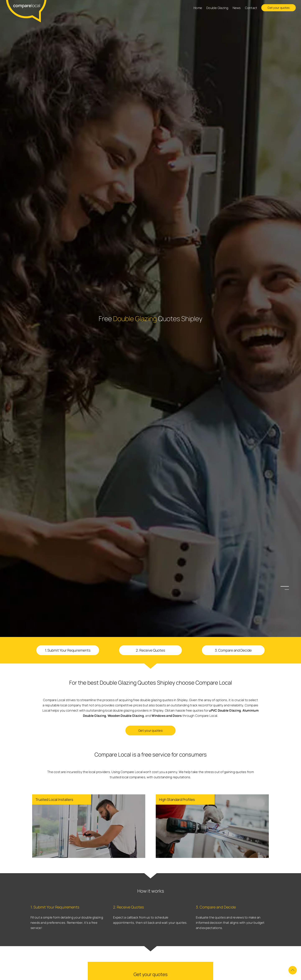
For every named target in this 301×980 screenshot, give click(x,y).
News (237, 8)
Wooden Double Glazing (126, 716)
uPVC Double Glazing (225, 710)
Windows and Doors (167, 716)
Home (198, 8)
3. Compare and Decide (233, 650)
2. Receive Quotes (150, 650)
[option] (150, 490)
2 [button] (287, 590)
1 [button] (287, 586)
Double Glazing (217, 8)
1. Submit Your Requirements (68, 650)
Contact (251, 8)
